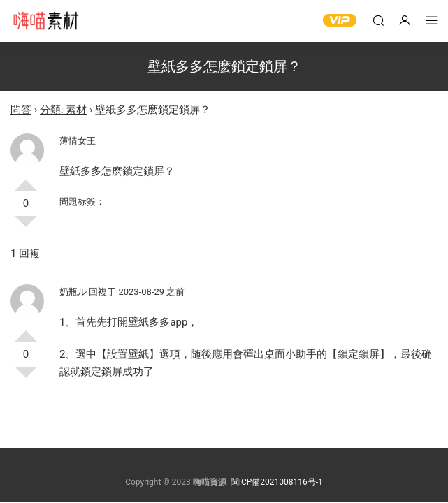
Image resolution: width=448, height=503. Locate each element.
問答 (21, 110)
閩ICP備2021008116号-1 (277, 482)
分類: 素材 (63, 110)
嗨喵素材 (45, 21)
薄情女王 (78, 141)
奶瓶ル (73, 292)
